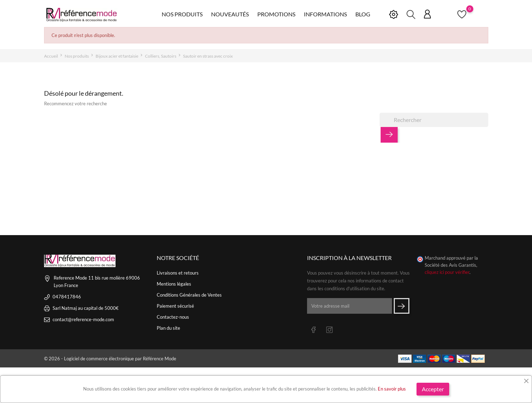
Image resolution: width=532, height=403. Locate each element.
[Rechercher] (434, 120)
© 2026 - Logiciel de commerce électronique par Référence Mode (110, 359)
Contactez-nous (173, 317)
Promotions (276, 14)
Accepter (433, 389)
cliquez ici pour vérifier (447, 272)
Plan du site (168, 328)
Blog (363, 14)
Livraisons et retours (178, 273)
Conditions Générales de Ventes (189, 295)
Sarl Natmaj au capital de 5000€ (86, 308)
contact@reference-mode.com (83, 319)
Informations (325, 14)
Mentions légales (174, 284)
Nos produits (182, 14)
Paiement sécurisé (175, 306)
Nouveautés (230, 14)
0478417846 (67, 297)
